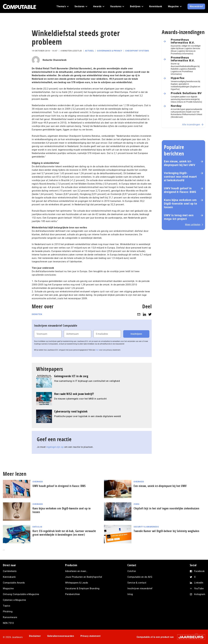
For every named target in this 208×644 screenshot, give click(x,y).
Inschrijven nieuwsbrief (140, 588)
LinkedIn (199, 583)
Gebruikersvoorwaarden (61, 636)
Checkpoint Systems (137, 51)
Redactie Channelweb (55, 60)
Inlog (130, 594)
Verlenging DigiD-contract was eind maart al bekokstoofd (180, 177)
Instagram (200, 594)
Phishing (8, 612)
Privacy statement (90, 636)
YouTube (199, 588)
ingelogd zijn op (55, 447)
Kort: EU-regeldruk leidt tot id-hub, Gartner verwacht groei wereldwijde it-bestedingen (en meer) (64, 533)
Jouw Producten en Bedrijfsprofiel (84, 577)
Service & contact (137, 583)
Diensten (37, 314)
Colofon (132, 571)
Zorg (136, 504)
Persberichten (73, 594)
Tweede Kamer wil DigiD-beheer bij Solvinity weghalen (166, 531)
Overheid (38, 482)
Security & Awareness (146, 527)
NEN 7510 (8, 623)
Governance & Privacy (110, 51)
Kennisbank (9, 577)
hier (97, 350)
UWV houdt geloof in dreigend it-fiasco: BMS (180, 190)
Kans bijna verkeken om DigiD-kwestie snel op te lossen (180, 204)
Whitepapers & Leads (77, 583)
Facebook (199, 571)
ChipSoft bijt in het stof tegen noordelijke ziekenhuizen (166, 508)
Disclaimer (35, 636)
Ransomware (10, 617)
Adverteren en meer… (76, 571)
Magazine (8, 588)
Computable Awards (14, 583)
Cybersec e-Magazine (14, 600)
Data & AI (37, 527)
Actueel (90, 51)
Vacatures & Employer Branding (82, 588)
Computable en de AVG (140, 577)
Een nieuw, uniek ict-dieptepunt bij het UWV (180, 163)
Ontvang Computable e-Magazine (21, 594)
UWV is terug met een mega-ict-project (179, 217)
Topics (6, 606)
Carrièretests (10, 571)
